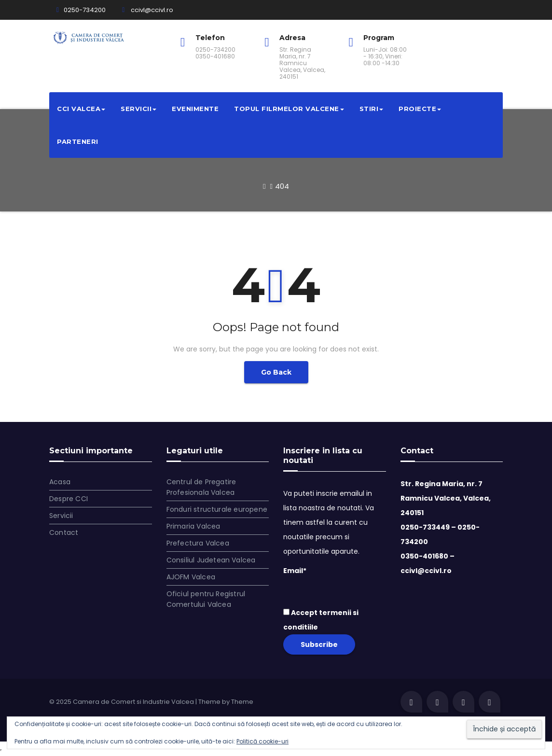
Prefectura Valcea (198, 543)
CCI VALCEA (81, 109)
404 (282, 186)
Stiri (372, 109)
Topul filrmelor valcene (289, 109)
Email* (335, 582)
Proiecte (420, 109)
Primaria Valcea (193, 526)
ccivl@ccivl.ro (148, 10)
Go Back (276, 372)
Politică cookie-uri (262, 741)
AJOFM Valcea (191, 577)
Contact (64, 532)
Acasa (60, 482)
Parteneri (78, 141)
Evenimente (195, 109)
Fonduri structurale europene (217, 509)
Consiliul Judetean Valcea (211, 560)
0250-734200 (81, 10)
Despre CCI (69, 499)
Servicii (138, 109)
